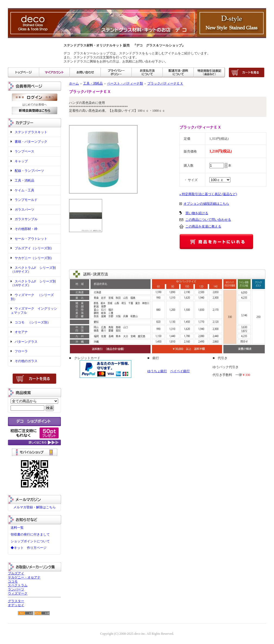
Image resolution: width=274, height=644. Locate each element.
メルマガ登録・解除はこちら (35, 507)
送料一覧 (17, 528)
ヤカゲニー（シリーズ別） (34, 258)
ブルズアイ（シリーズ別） (34, 248)
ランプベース (24, 151)
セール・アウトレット (31, 239)
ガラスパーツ (24, 210)
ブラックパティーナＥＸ (165, 83)
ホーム (74, 83)
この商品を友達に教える (203, 226)
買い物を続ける (197, 213)
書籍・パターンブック (31, 142)
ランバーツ (16, 589)
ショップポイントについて (30, 541)
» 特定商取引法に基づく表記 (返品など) (208, 194)
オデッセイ (16, 605)
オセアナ (21, 332)
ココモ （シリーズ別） (33, 322)
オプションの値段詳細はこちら (206, 204)
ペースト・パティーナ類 (125, 83)
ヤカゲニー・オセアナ (24, 577)
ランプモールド (26, 200)
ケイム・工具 (24, 190)
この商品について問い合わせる (208, 220)
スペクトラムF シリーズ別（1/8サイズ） (33, 270)
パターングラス (26, 342)
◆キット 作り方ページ (29, 548)
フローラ (21, 351)
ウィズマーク (18, 593)
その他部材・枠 (26, 229)
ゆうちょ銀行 (157, 371)
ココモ (13, 581)
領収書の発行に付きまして (30, 534)
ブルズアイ (16, 573)
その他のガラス (26, 361)
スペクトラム (18, 585)
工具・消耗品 (24, 181)
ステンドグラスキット (31, 132)
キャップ (21, 161)
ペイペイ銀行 (180, 371)
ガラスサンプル (26, 219)
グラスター (16, 601)
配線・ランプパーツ (29, 171)
